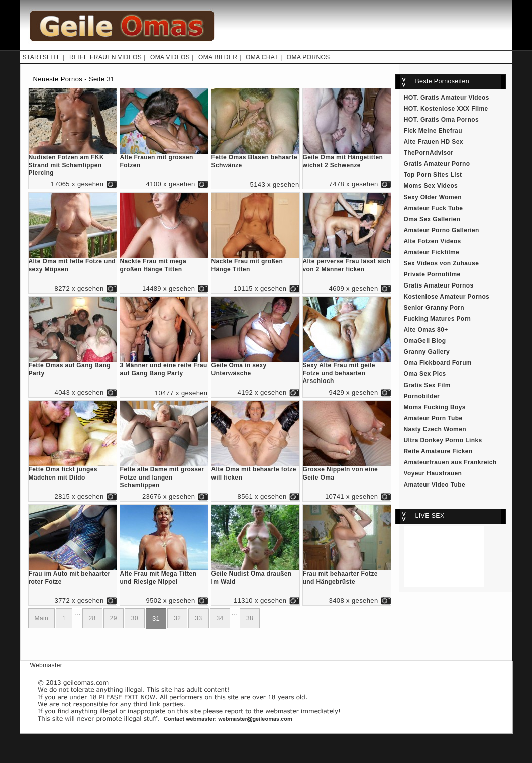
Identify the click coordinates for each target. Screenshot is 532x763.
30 (135, 618)
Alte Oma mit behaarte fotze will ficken (255, 471)
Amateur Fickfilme (432, 252)
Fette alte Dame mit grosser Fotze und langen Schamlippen (164, 474)
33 (198, 618)
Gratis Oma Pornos (450, 120)
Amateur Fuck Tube (434, 208)
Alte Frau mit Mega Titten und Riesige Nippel (164, 575)
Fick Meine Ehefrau (433, 131)
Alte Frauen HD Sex (434, 142)
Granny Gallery (427, 352)
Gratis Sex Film (427, 385)
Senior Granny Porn (434, 308)
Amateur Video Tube (435, 485)
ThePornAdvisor (429, 153)
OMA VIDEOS (170, 57)
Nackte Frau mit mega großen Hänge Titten (164, 263)
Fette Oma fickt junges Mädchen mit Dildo (73, 471)
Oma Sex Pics (425, 374)
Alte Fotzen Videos (433, 241)
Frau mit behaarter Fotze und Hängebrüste (347, 575)
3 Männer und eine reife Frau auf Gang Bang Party (164, 367)
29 (114, 618)
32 (177, 618)
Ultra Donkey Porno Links (443, 440)
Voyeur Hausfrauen (433, 473)
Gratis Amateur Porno (437, 164)
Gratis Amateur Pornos (439, 285)
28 (92, 618)
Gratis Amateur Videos (455, 98)
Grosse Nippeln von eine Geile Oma (347, 471)
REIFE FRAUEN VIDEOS (105, 57)
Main (42, 618)
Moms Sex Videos (431, 186)
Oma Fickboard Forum (438, 363)
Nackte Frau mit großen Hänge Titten (255, 263)
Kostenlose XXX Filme (454, 109)
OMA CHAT (262, 57)
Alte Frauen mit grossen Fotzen (164, 159)
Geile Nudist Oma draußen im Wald (255, 575)
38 (250, 618)
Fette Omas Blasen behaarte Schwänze (255, 159)
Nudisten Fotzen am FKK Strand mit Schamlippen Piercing (73, 162)
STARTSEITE (42, 57)
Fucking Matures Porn (438, 319)
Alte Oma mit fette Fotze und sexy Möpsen (73, 263)
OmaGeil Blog (425, 341)
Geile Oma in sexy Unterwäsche (255, 367)
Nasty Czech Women (435, 429)
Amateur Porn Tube (433, 418)
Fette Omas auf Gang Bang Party (73, 367)
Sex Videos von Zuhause (442, 263)
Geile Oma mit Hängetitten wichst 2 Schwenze (347, 159)
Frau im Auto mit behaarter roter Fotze (73, 575)
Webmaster (46, 665)
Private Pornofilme (432, 274)
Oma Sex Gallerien (432, 219)
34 (220, 618)
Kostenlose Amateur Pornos (447, 297)
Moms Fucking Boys (435, 407)
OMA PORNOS (308, 57)
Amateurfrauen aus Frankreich (450, 462)
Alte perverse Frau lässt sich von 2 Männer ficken (347, 263)
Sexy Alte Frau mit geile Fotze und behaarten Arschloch (347, 370)
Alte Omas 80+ (426, 330)
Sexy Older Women (433, 197)
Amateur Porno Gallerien (442, 230)
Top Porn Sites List (433, 175)
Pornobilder (422, 396)
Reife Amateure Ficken (438, 451)
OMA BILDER (218, 57)
